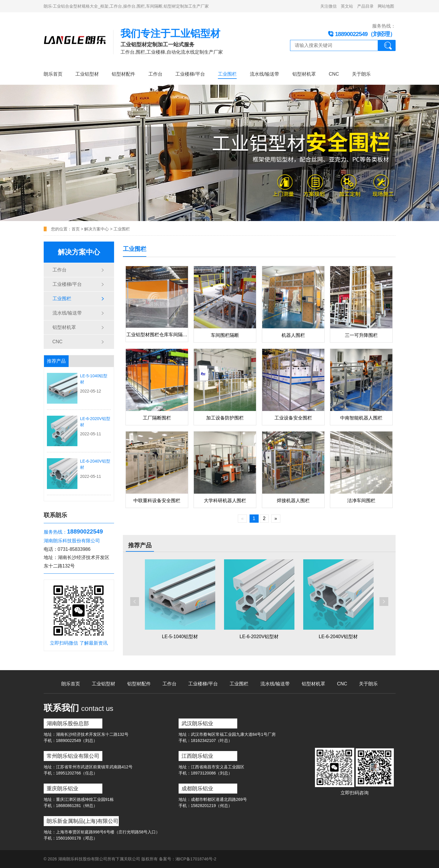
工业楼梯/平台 (190, 74)
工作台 (155, 74)
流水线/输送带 (265, 74)
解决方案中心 (96, 229)
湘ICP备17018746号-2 (196, 859)
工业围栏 (227, 74)
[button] (135, 602)
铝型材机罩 (304, 74)
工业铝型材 (87, 74)
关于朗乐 (361, 74)
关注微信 (328, 6)
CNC (334, 74)
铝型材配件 (123, 74)
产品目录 (365, 6)
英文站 (347, 6)
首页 (76, 229)
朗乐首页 (53, 74)
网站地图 (386, 6)
